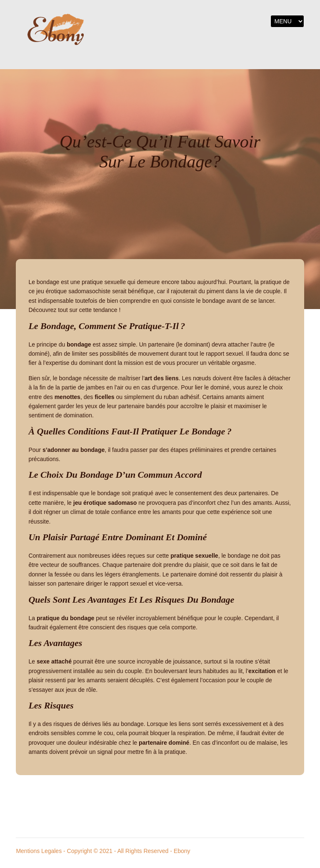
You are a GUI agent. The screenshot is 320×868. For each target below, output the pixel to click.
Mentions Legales (39, 851)
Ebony (182, 851)
